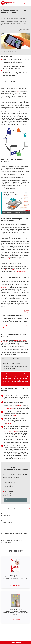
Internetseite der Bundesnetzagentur (10, 259)
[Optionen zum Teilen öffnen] (8, 30)
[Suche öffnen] (25, 3)
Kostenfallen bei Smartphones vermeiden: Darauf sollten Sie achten (14, 534)
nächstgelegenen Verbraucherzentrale (12, 270)
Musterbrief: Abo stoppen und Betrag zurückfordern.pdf (11, 515)
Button (18, 92)
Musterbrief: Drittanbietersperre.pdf (10, 508)
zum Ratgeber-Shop (15, 585)
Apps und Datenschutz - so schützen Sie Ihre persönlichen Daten (13, 541)
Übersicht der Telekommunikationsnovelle (15, 500)
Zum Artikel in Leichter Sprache (24, 30)
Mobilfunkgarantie (10, 409)
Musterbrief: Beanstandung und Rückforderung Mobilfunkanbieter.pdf (13, 522)
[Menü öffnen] (28, 3)
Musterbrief (4, 288)
